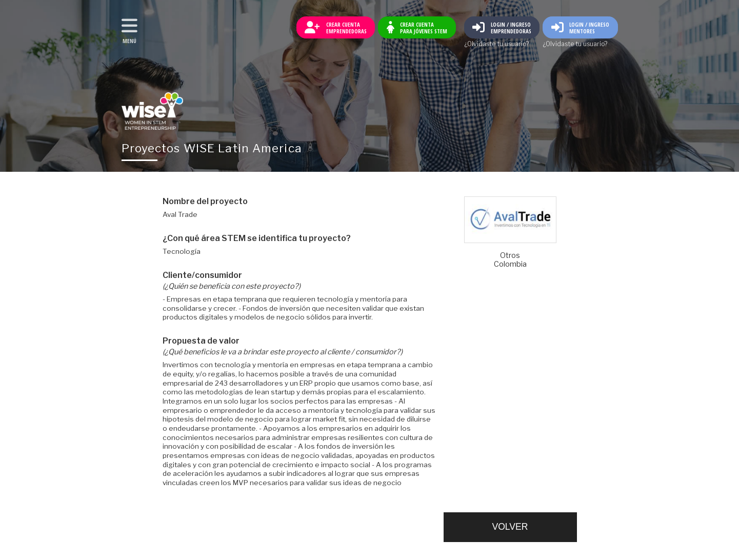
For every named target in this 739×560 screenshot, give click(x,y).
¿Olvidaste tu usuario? (496, 44)
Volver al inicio (152, 111)
